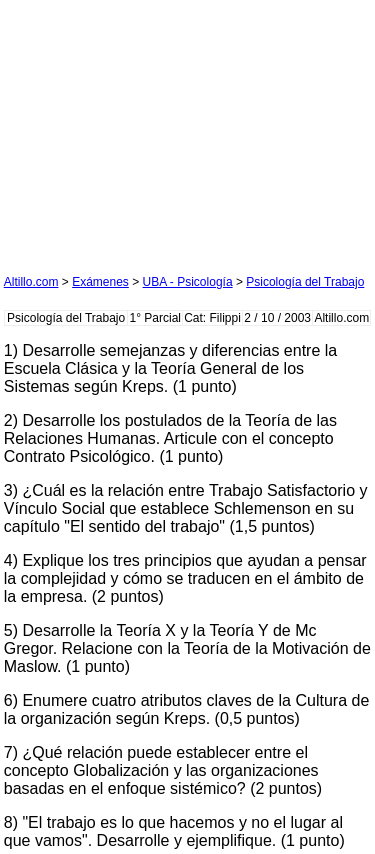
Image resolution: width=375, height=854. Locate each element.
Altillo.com (31, 282)
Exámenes (100, 282)
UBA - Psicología (188, 282)
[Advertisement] (154, 129)
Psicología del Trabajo (305, 282)
